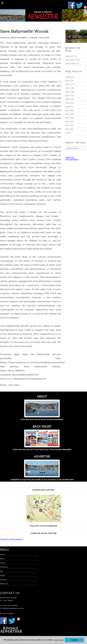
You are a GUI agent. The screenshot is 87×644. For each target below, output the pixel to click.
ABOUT (42, 396)
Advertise (4, 567)
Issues (2, 563)
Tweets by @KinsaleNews (72, 158)
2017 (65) (70, 110)
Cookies (10, 613)
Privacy (3, 613)
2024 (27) (70, 84)
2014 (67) (70, 122)
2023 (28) (70, 88)
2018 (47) (70, 107)
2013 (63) (70, 125)
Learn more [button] (59, 640)
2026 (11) (69, 77)
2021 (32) (70, 95)
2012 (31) (69, 129)
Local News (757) (73, 60)
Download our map (43, 490)
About (2, 575)
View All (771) (71, 56)
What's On (4, 584)
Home (2, 554)
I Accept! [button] (74, 640)
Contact (3, 579)
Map (2, 571)
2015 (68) (70, 118)
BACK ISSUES (42, 426)
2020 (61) (70, 99)
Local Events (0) (72, 64)
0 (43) (68, 133)
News (2, 559)
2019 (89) (70, 103)
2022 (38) (70, 92)
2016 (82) (70, 114)
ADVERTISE (42, 456)
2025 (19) (70, 81)
